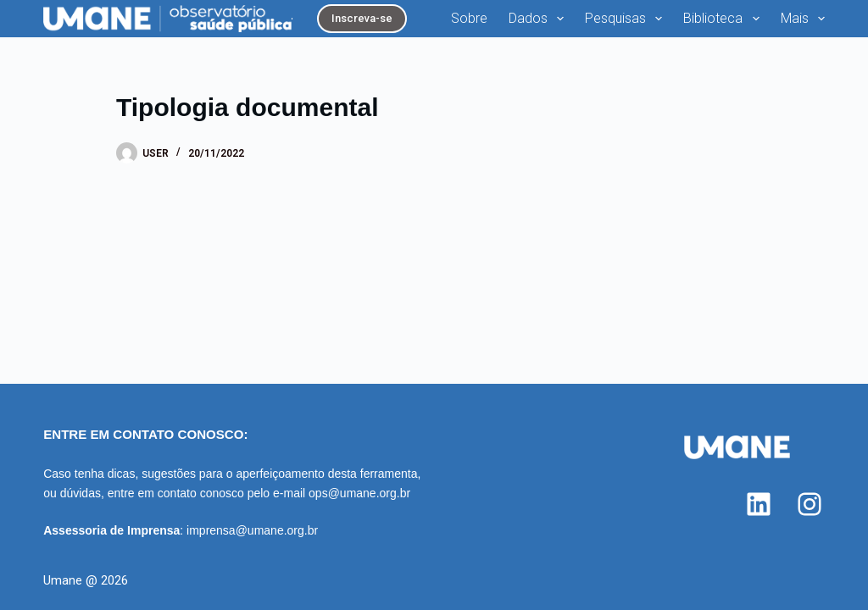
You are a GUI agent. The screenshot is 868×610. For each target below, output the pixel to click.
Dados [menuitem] (540, 19)
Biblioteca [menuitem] (724, 19)
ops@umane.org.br (359, 493)
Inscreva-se (362, 18)
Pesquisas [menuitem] (627, 19)
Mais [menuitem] (803, 19)
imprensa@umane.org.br (252, 530)
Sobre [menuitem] (469, 18)
